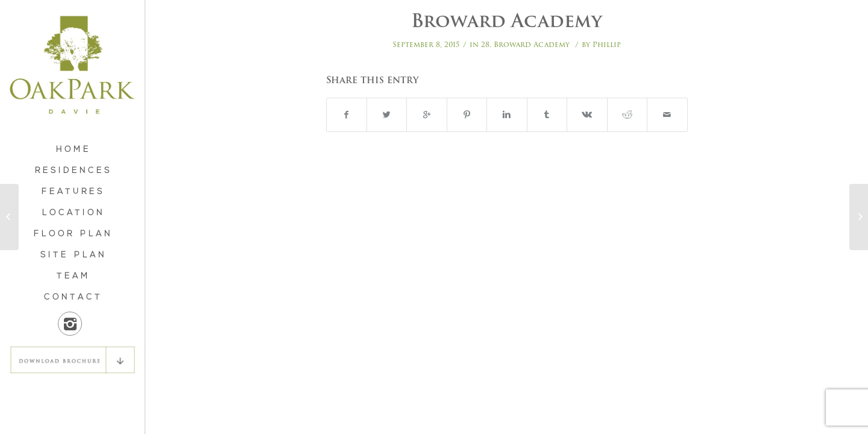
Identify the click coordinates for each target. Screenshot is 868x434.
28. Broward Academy (525, 44)
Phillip (607, 44)
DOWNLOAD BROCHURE (72, 360)
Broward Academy (507, 21)
